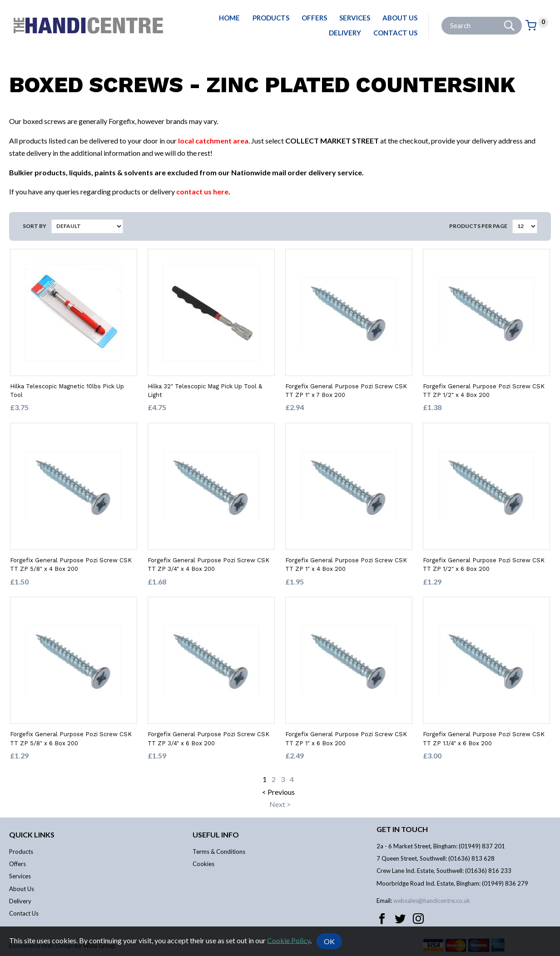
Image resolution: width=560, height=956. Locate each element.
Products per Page (478, 226)
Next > (280, 804)
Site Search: (442, 17)
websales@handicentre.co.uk (432, 901)
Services (355, 18)
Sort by (35, 226)
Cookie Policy (289, 940)
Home (229, 18)
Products (271, 18)
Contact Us (395, 33)
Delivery (345, 33)
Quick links (32, 835)
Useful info (216, 835)
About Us (400, 18)
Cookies (203, 864)
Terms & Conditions (219, 852)
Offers (314, 18)
